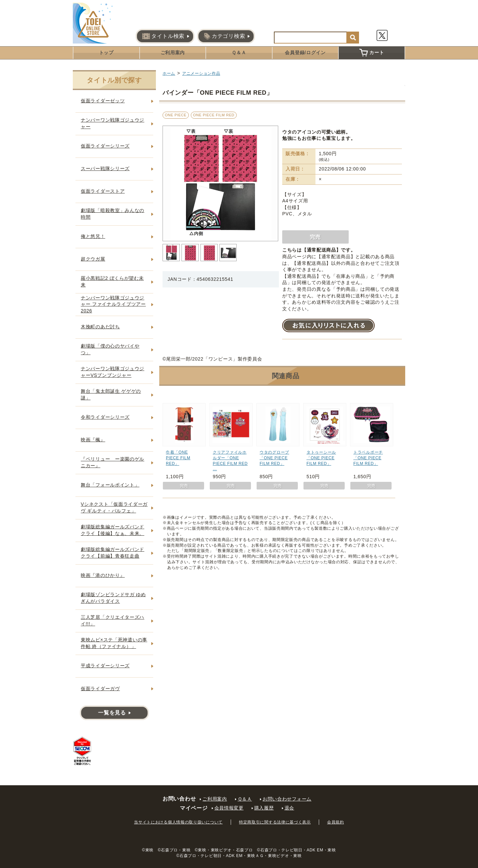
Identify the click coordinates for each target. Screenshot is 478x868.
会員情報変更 (229, 808)
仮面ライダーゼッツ (103, 101)
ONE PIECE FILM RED (214, 115)
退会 (289, 808)
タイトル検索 (163, 36)
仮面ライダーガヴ (100, 689)
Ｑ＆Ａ (239, 53)
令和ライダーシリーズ (105, 417)
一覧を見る (112, 713)
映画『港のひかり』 (103, 575)
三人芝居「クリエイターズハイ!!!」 (113, 620)
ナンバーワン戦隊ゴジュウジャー (113, 123)
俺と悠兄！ (93, 236)
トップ (106, 53)
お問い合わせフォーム (287, 799)
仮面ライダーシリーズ (105, 146)
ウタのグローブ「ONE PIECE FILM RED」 (274, 458)
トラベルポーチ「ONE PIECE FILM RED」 (368, 458)
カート (372, 53)
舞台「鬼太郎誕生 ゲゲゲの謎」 (111, 394)
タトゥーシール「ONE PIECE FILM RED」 (321, 458)
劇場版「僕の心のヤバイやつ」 (110, 349)
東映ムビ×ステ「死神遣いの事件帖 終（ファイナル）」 (114, 643)
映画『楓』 (93, 440)
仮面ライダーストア (103, 191)
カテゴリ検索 (224, 36)
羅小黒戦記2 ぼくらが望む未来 (112, 281)
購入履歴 (264, 808)
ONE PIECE (176, 115)
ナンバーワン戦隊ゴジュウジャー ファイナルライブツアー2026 (113, 304)
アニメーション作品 (201, 73)
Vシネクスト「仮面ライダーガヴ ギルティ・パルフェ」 (114, 507)
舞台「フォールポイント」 (110, 485)
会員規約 (336, 822)
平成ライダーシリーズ (105, 666)
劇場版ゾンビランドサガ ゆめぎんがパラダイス (113, 598)
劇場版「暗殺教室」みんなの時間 (113, 214)
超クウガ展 (93, 259)
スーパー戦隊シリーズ (105, 168)
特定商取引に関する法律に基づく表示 (275, 822)
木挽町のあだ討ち (100, 327)
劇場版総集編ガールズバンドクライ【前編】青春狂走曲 (113, 553)
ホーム (169, 73)
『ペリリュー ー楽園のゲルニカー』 (113, 462)
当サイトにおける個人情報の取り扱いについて (178, 822)
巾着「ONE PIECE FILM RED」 (178, 458)
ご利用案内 (173, 53)
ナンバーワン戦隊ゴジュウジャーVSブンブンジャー (113, 372)
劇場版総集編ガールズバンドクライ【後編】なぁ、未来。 (113, 530)
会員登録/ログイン (305, 53)
